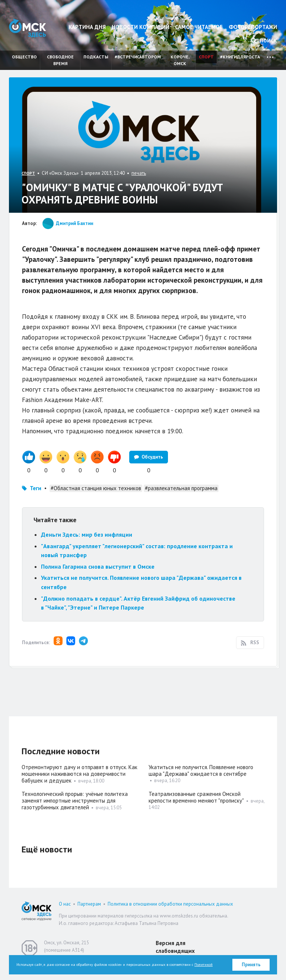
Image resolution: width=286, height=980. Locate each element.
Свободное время (60, 60)
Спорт (206, 57)
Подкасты (96, 57)
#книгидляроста (240, 57)
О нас (65, 904)
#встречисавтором (138, 57)
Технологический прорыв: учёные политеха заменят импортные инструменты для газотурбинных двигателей (75, 801)
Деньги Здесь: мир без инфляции (87, 534)
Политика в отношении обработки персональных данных (170, 904)
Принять (251, 965)
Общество (24, 57)
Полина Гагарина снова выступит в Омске (98, 566)
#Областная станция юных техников (96, 488)
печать (139, 173)
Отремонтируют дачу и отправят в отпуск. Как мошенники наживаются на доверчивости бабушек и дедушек (80, 774)
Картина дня (87, 27)
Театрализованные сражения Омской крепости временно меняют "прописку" (196, 797)
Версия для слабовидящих (175, 947)
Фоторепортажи (253, 27)
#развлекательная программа (181, 488)
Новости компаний (141, 27)
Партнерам (89, 904)
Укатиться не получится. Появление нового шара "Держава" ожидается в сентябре (201, 770)
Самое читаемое (199, 27)
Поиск (264, 41)
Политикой (204, 965)
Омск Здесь (28, 28)
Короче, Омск (180, 60)
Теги (36, 488)
